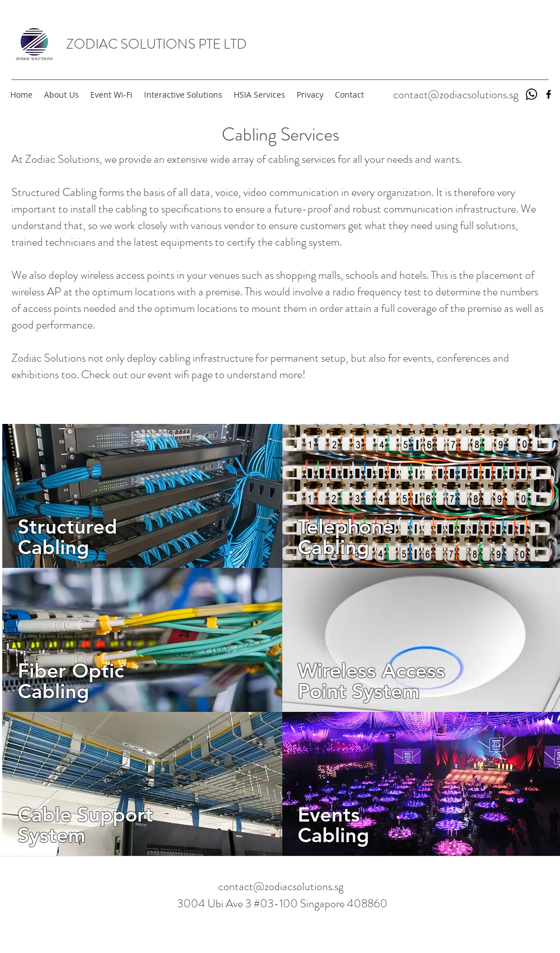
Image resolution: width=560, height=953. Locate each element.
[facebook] (549, 94)
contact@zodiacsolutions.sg (456, 95)
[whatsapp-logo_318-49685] (531, 94)
